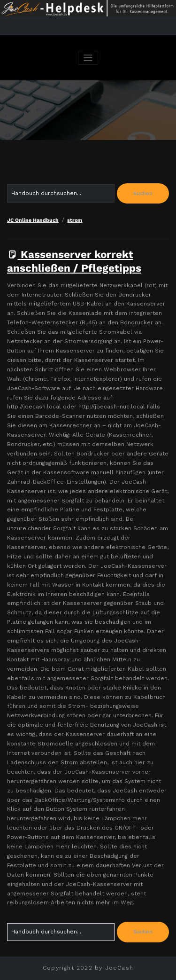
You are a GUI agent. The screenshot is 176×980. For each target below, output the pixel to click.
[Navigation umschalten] (88, 58)
